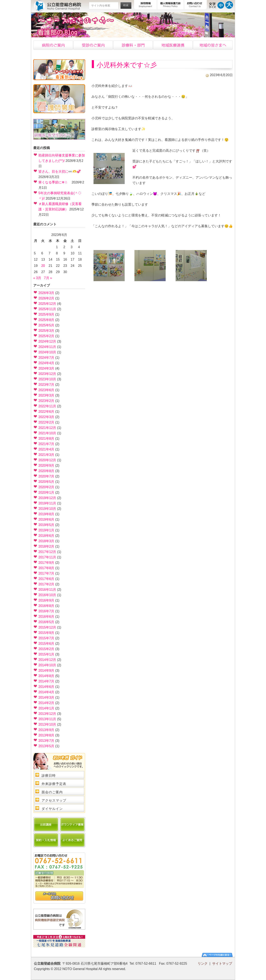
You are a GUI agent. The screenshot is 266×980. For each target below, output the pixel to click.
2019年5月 (46, 525)
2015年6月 (46, 644)
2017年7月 (46, 573)
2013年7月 (46, 741)
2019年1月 (46, 530)
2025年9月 (46, 314)
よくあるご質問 (72, 840)
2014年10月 (47, 665)
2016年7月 (46, 611)
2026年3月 (46, 293)
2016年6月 (46, 617)
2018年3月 (46, 541)
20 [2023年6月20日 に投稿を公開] (43, 266)
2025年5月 (46, 325)
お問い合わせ (195, 5)
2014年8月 (46, 676)
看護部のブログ (59, 70)
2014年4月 (46, 692)
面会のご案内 (52, 792)
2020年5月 (46, 482)
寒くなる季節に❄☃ (55, 182)
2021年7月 (46, 444)
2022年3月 (46, 417)
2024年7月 (46, 358)
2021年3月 (46, 455)
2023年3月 (46, 395)
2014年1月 (46, 708)
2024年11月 (47, 347)
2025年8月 (46, 320)
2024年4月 (46, 363)
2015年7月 (46, 638)
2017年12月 (47, 552)
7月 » (48, 278)
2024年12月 (47, 341)
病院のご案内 (53, 45)
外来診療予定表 (54, 784)
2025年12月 (47, 304)
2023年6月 (46, 390)
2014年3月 (46, 697)
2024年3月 (46, 368)
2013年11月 (47, 719)
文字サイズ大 (229, 5)
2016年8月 (46, 606)
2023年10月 (47, 379)
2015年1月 (46, 654)
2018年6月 (46, 536)
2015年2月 (46, 649)
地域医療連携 (173, 45)
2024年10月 (47, 352)
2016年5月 (46, 622)
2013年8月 (46, 735)
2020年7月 (46, 476)
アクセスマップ (54, 800)
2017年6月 (46, 579)
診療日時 (49, 776)
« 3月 (37, 278)
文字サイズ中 (221, 5)
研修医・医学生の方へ (59, 129)
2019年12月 (47, 498)
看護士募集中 (59, 99)
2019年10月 (47, 509)
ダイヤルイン (52, 809)
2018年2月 (46, 546)
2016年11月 (47, 590)
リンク (203, 964)
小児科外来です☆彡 (127, 65)
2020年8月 (46, 471)
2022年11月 (47, 406)
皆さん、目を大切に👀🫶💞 (60, 171)
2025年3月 (46, 331)
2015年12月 (47, 627)
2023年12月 (47, 374)
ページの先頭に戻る (217, 955)
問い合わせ (59, 896)
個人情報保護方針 (171, 5)
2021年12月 (47, 428)
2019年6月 (46, 519)
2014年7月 (46, 681)
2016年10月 (47, 595)
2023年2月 (46, 401)
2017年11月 (47, 557)
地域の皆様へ (213, 45)
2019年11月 (47, 503)
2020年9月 (46, 466)
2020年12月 (47, 460)
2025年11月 (47, 309)
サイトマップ (222, 964)
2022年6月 (46, 412)
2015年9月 (46, 633)
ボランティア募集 (72, 824)
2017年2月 (46, 584)
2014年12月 (47, 660)
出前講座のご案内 (46, 824)
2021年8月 (46, 439)
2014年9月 (46, 671)
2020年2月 (46, 487)
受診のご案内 (93, 45)
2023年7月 (46, 385)
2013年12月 (47, 714)
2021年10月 (47, 433)
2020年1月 (46, 492)
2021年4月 (46, 449)
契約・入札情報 (46, 840)
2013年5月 (46, 746)
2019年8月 (46, 514)
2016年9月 (46, 600)
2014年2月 (46, 703)
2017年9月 (46, 563)
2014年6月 (46, 687)
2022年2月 (46, 422)
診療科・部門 (133, 45)
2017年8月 (46, 568)
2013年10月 (47, 724)
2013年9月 (46, 730)
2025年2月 (46, 336)
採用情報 (146, 5)
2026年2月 (46, 298)
